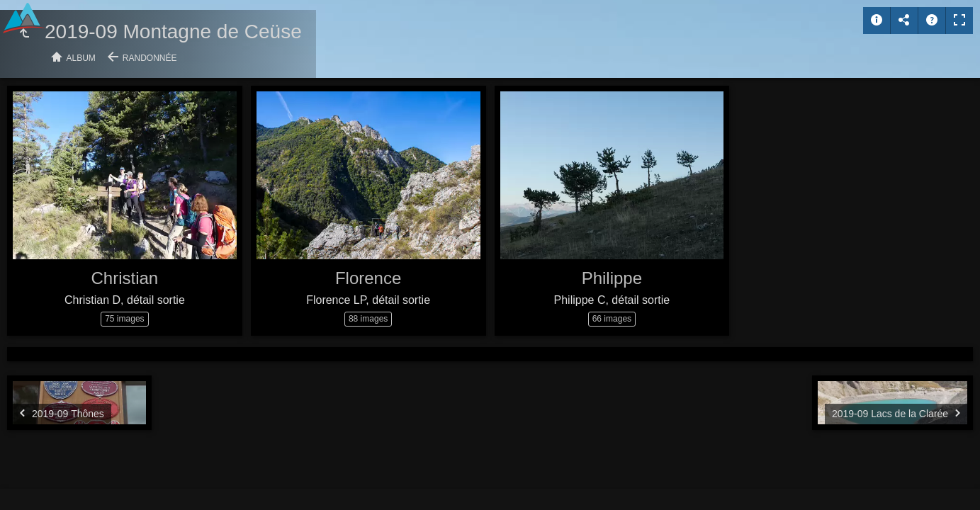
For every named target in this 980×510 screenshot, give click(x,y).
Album (81, 58)
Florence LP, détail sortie (368, 300)
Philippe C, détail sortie (612, 300)
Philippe (612, 278)
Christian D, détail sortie (125, 300)
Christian (125, 278)
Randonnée (150, 58)
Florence (368, 278)
